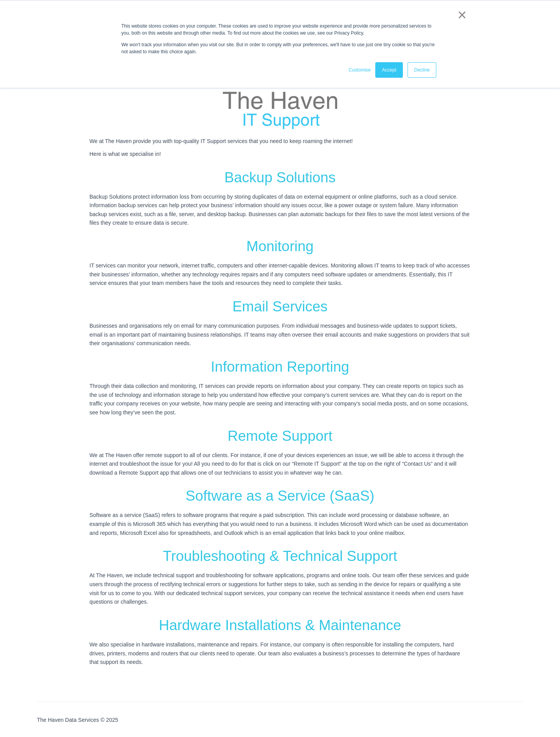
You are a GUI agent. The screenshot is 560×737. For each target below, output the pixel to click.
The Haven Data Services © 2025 (78, 720)
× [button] (461, 15)
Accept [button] (389, 70)
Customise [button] (360, 70)
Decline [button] (422, 70)
